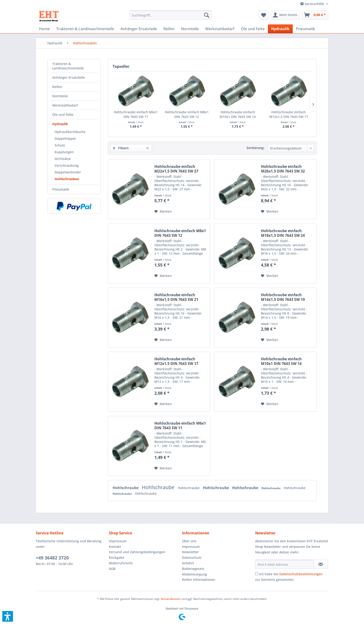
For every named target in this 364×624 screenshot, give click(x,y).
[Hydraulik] (280, 29)
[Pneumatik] (305, 29)
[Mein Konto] (285, 15)
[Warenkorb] (315, 15)
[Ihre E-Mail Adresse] (284, 564)
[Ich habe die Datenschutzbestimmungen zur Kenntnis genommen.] (257, 574)
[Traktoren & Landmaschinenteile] (85, 29)
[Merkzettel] (264, 15)
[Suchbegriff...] (171, 15)
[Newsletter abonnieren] (321, 564)
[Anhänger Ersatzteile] (139, 29)
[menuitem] (313, 4)
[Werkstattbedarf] (220, 29)
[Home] (44, 29)
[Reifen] (169, 29)
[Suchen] (207, 15)
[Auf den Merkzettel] (163, 211)
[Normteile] (190, 29)
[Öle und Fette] (253, 29)
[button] (8, 616)
